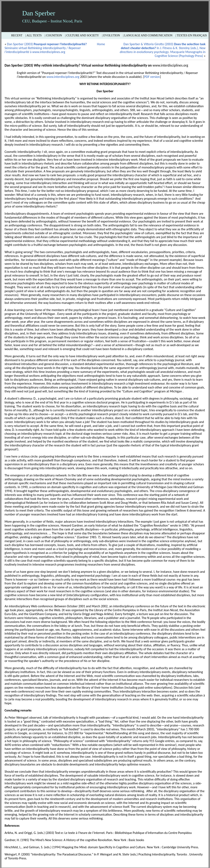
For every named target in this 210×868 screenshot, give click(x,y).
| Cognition (53, 35)
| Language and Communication (148, 35)
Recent (17, 35)
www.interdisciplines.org (49, 52)
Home (101, 44)
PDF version (152, 77)
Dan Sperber (39, 13)
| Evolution (111, 35)
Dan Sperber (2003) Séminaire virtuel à (46, 48)
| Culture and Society (82, 35)
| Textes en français (191, 35)
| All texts (34, 35)
